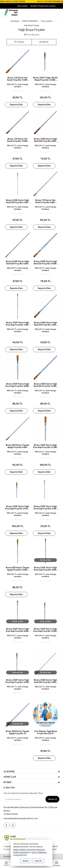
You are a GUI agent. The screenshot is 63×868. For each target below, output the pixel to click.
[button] (19, 42)
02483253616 (11, 814)
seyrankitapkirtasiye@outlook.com (21, 818)
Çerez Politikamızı (39, 852)
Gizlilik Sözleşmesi (21, 852)
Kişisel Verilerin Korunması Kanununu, (29, 849)
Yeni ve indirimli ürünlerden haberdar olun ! (23, 793)
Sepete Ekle (16, 105)
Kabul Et (38, 861)
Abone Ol (52, 799)
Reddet (26, 861)
